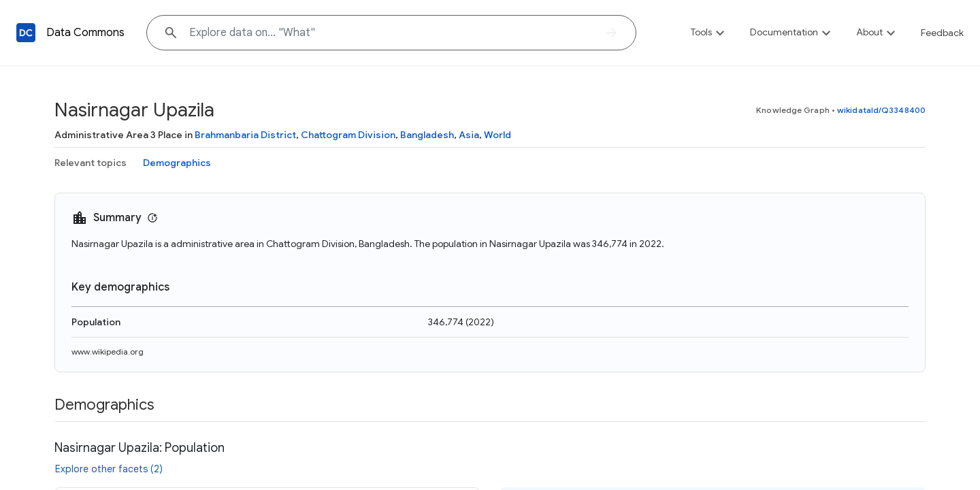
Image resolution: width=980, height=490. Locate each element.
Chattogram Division (348, 135)
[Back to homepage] (26, 33)
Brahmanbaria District (245, 135)
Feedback (942, 33)
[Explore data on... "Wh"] (391, 33)
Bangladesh (427, 135)
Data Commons (85, 33)
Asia (469, 135)
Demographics (177, 163)
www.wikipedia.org (108, 352)
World (497, 135)
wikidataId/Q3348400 (881, 110)
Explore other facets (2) (109, 469)
